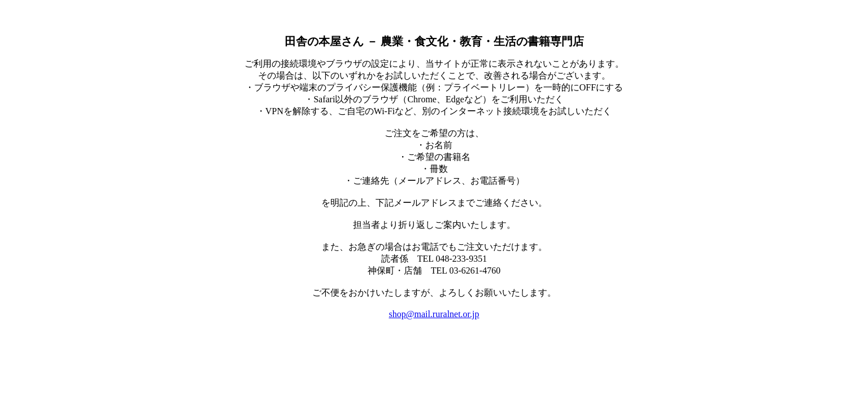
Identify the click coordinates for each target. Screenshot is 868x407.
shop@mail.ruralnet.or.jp (434, 314)
